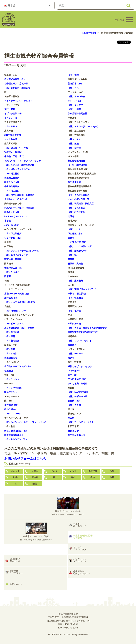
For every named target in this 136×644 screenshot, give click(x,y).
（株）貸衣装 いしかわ (16, 148)
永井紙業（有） (12, 298)
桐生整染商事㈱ (12, 186)
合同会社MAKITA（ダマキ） (18, 366)
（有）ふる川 (11, 354)
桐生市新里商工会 (76, 435)
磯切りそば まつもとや (80, 366)
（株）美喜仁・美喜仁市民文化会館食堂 (87, 328)
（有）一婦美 (74, 109)
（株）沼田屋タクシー (15, 311)
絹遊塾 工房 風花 (14, 156)
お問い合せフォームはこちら (25, 459)
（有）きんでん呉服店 (79, 195)
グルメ (54, 471)
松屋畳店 (9, 371)
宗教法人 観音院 (13, 152)
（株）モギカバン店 (78, 396)
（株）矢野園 (74, 405)
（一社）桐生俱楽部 (78, 165)
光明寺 (71, 216)
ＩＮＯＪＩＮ (11, 118)
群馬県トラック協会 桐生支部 (19, 208)
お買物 (35, 471)
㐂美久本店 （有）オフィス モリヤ (23, 161)
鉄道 (35, 484)
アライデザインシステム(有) (18, 101)
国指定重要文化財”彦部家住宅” (83, 332)
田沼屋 (8, 276)
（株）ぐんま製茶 (76, 208)
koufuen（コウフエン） (16, 216)
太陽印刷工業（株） (14, 268)
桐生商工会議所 (12, 178)
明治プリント (11, 392)
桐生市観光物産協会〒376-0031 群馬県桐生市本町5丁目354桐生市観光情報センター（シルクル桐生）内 (68, 617)
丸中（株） (73, 375)
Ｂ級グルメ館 (74, 324)
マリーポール (74, 371)
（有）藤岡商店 (12, 341)
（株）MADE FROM (78, 392)
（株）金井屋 (74, 148)
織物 (93, 477)
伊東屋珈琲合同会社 (78, 114)
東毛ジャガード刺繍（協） (17, 294)
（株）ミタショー (13, 379)
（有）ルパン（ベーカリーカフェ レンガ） (26, 422)
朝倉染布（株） (75, 84)
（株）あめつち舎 (76, 96)
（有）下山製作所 (13, 234)
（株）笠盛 (73, 144)
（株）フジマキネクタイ (80, 341)
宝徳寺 (71, 358)
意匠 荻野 (10, 109)
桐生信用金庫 (74, 182)
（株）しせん (74, 229)
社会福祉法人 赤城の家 (16, 84)
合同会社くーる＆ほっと (16, 199)
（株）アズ (73, 88)
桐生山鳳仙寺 (11, 358)
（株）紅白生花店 (76, 212)
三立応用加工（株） (78, 379)
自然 (112, 477)
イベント (15, 471)
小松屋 (8, 221)
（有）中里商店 (75, 298)
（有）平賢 (10, 336)
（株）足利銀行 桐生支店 (17, 88)
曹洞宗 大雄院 (75, 264)
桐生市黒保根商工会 (14, 435)
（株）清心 (73, 255)
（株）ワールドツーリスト (81, 422)
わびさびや (73, 431)
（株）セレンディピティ (16, 439)
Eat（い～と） (75, 101)
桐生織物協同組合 (76, 161)
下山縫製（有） (75, 234)
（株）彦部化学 (12, 332)
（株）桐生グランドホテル (17, 169)
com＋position (12, 225)
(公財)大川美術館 (13, 135)
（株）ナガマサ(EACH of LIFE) (19, 302)
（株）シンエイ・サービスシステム (21, 251)
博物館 (35, 477)
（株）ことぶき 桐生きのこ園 (19, 165)
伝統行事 (93, 471)
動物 (15, 477)
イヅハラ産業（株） (14, 114)
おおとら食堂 (11, 139)
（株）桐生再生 (12, 174)
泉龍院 (71, 259)
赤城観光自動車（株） (15, 79)
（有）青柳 (73, 75)
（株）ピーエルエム (14, 324)
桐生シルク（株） (13, 182)
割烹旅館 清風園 (13, 259)
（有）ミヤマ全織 (13, 388)
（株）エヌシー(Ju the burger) (83, 126)
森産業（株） (74, 401)
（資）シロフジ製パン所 (80, 246)
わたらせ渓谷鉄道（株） (16, 431)
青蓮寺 (71, 238)
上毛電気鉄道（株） (78, 242)
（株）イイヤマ (75, 105)
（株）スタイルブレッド (16, 255)
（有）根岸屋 (74, 311)
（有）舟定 (10, 349)
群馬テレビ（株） (13, 212)
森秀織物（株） (12, 405)
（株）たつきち (12, 272)
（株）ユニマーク (13, 414)
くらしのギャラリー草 (79, 199)
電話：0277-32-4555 (68, 624)
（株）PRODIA (75, 354)
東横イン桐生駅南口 (78, 294)
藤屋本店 (72, 345)
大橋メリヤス (74, 139)
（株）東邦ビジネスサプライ (82, 289)
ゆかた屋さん (11, 409)
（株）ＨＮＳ (11, 126)
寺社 (73, 477)
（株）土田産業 (75, 281)
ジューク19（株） (13, 238)
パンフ (73, 471)
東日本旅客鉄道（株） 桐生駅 (19, 328)
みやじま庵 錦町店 (78, 384)
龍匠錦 (71, 418)
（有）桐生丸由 (12, 191)
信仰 (112, 471)
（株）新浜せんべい (78, 251)
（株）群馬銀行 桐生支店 (81, 204)
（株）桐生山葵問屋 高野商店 (19, 195)
